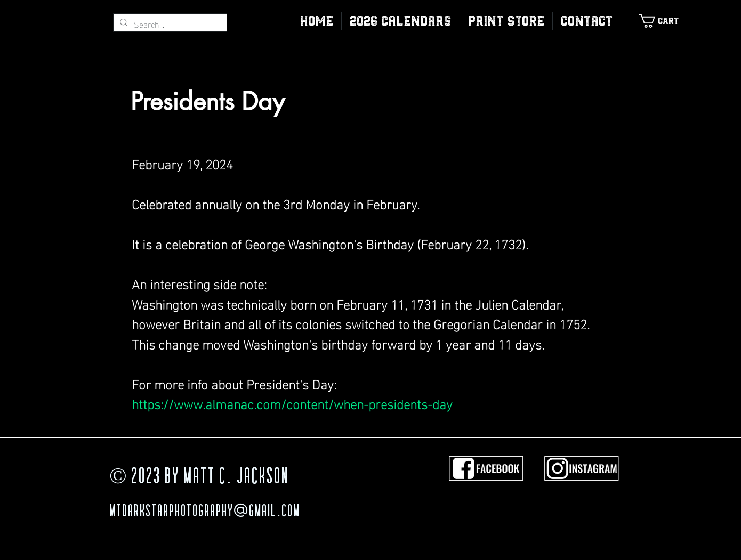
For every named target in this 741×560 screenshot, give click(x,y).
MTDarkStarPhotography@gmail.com (205, 512)
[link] (664, 21)
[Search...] (169, 24)
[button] (506, 21)
